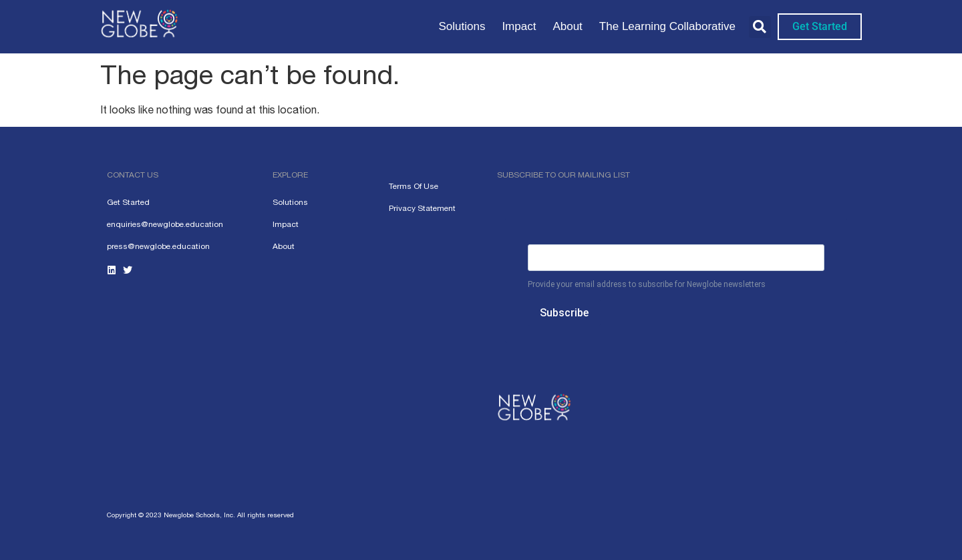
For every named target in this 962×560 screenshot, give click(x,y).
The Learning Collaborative (667, 26)
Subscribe (564, 313)
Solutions (462, 26)
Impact (519, 26)
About (567, 26)
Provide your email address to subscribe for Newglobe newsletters (647, 284)
